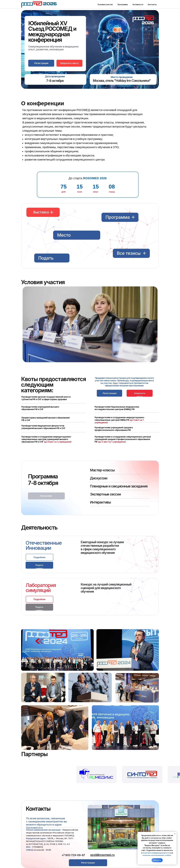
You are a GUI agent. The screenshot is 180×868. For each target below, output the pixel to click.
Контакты (152, 4)
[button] (41, 63)
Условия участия (105, 4)
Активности (138, 4)
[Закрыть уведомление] (175, 834)
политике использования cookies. (157, 855)
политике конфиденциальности (156, 853)
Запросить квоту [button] (69, 63)
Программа (123, 4)
